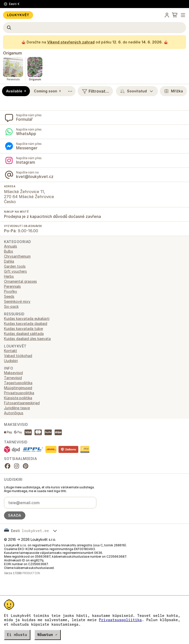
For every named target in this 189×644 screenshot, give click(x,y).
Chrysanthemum (17, 256)
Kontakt (11, 351)
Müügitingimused (18, 388)
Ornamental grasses (20, 281)
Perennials (12, 286)
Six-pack (11, 306)
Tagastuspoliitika (18, 383)
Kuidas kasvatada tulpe (23, 329)
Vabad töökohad (18, 356)
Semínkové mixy (17, 301)
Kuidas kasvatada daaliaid (26, 324)
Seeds (9, 296)
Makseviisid (13, 373)
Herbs (9, 276)
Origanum (12, 53)
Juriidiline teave (17, 408)
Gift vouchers (15, 271)
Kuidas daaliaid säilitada (24, 334)
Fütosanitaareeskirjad (22, 403)
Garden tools (15, 266)
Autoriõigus (14, 413)
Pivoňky (11, 291)
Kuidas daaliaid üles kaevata (27, 339)
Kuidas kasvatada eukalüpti (27, 318)
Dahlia (9, 261)
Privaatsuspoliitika (120, 620)
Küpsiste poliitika (18, 398)
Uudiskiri (11, 361)
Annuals (11, 246)
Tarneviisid (13, 378)
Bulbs (9, 251)
